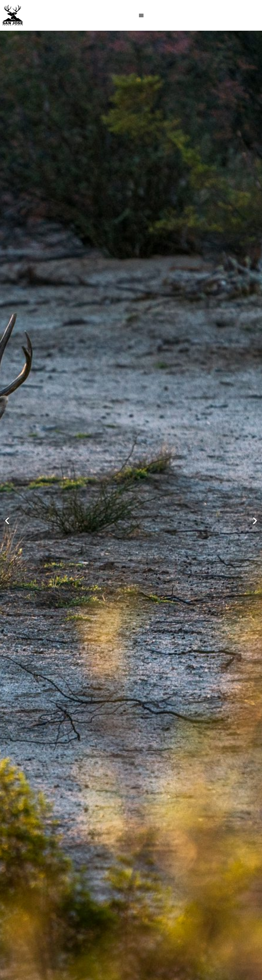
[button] (7, 521)
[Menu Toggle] (141, 15)
